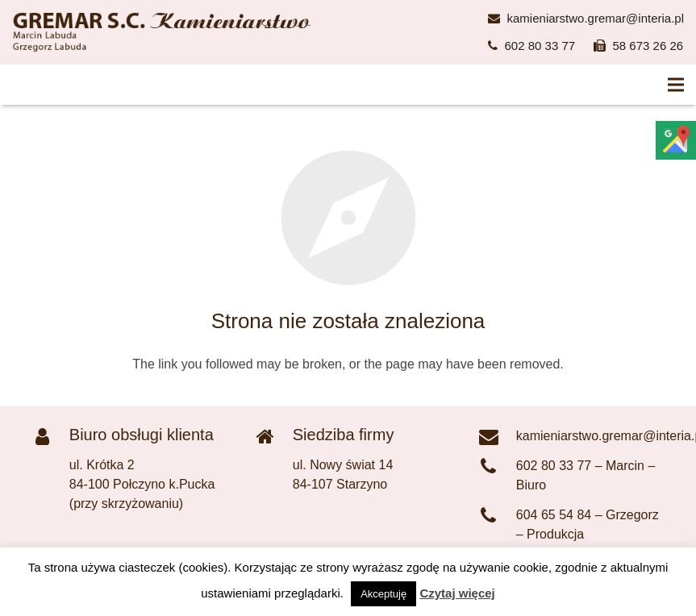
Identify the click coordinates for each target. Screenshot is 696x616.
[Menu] (676, 85)
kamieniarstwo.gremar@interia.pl (596, 18)
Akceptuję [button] (383, 594)
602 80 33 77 (540, 46)
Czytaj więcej (457, 593)
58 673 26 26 (648, 46)
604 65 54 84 (554, 515)
